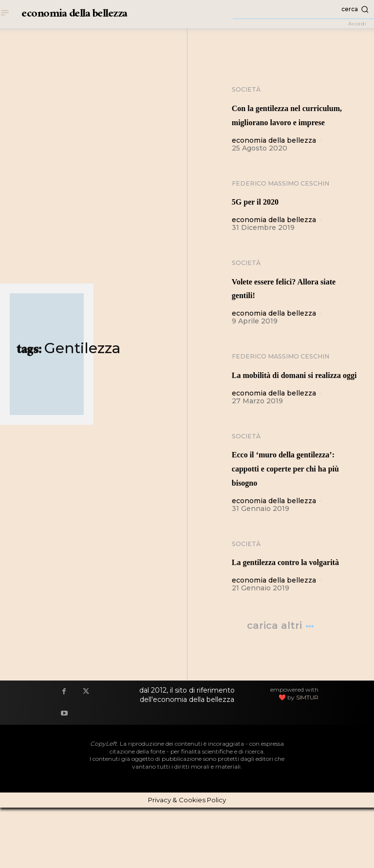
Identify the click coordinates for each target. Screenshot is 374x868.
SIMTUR (307, 758)
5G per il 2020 (267, 216)
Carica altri (281, 686)
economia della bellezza (274, 155)
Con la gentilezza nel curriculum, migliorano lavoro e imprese (290, 122)
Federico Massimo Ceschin (287, 199)
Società (248, 90)
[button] (303, 9)
